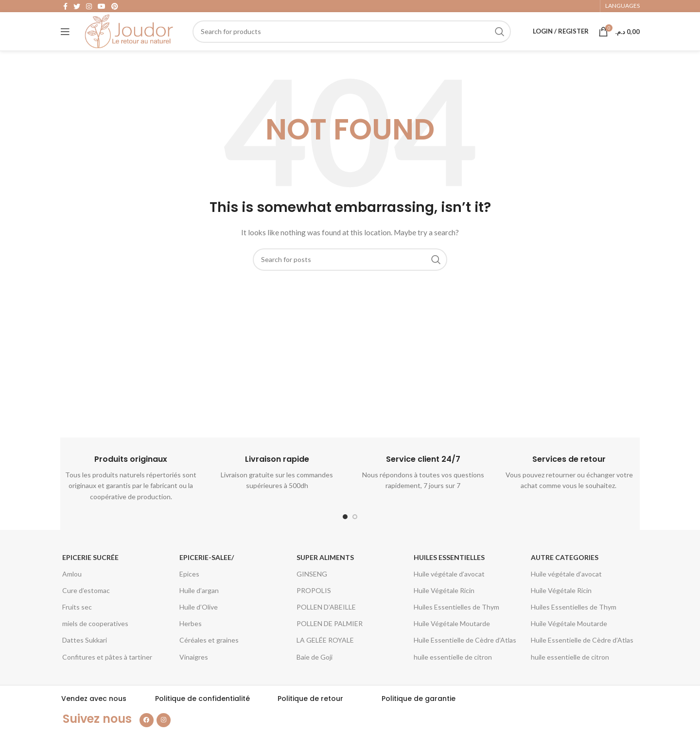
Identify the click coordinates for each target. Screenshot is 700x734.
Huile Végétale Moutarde (452, 639)
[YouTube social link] (102, 8)
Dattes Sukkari (85, 656)
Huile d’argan (199, 606)
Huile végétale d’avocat (449, 590)
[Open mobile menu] (65, 41)
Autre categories (565, 573)
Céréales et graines (209, 656)
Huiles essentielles (449, 573)
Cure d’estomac (86, 606)
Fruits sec (77, 623)
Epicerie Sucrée (90, 573)
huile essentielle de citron (453, 673)
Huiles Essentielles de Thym (456, 623)
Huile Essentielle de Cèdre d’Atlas (465, 656)
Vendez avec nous (94, 715)
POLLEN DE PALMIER (330, 639)
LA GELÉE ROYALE (325, 656)
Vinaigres (194, 673)
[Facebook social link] (65, 8)
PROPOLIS (314, 606)
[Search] (356, 41)
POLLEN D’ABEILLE (326, 623)
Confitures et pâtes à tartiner (107, 673)
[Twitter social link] (77, 8)
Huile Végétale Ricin (444, 606)
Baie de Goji (315, 673)
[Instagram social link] (89, 8)
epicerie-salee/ (207, 573)
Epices (189, 590)
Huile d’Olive (199, 623)
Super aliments (325, 573)
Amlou (72, 590)
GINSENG (312, 590)
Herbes (191, 639)
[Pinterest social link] (115, 8)
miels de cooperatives (95, 639)
